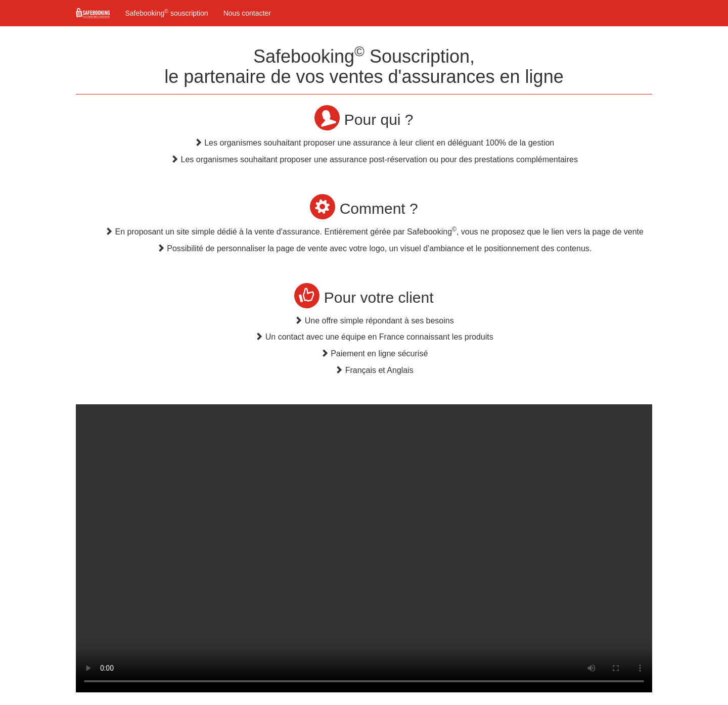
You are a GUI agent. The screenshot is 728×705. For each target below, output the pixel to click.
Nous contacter (247, 13)
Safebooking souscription (166, 13)
